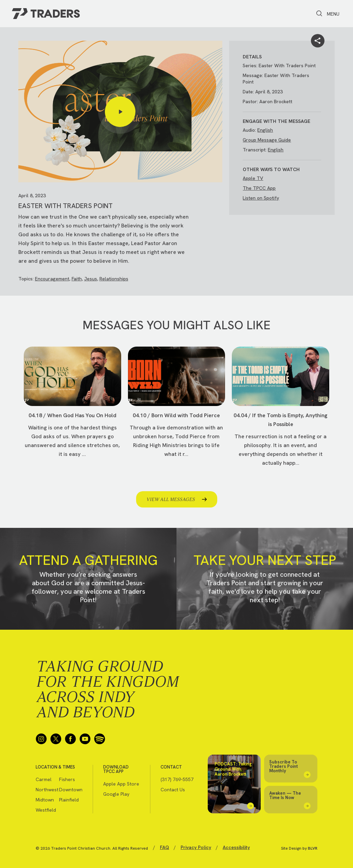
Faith (77, 279)
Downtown (71, 790)
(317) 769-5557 (177, 779)
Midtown (45, 800)
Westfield (46, 810)
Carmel (44, 779)
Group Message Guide (267, 140)
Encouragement (52, 279)
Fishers (67, 779)
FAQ (164, 847)
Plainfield (69, 800)
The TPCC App (259, 188)
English (265, 130)
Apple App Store (121, 784)
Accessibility (236, 847)
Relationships (114, 279)
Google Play (116, 794)
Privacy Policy (196, 847)
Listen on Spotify (261, 198)
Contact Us (173, 790)
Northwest (47, 790)
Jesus (91, 279)
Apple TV (253, 178)
